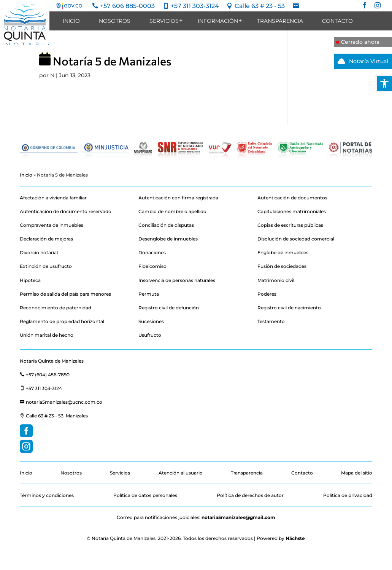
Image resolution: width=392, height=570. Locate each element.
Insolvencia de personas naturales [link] (177, 280)
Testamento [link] (271, 321)
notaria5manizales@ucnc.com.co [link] (61, 402)
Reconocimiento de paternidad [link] (56, 308)
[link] (384, 83)
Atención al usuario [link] (181, 473)
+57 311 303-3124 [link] (41, 388)
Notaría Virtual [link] (361, 61)
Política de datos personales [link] (145, 495)
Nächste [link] (295, 538)
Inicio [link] (71, 21)
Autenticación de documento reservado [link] (66, 211)
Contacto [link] (337, 21)
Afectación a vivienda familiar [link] (53, 198)
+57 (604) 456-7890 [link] (45, 375)
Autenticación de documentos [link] (292, 198)
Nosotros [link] (115, 21)
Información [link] (218, 21)
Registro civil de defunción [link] (169, 308)
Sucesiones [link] (151, 321)
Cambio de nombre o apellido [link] (172, 211)
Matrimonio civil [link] (276, 280)
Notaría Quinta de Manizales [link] (52, 361)
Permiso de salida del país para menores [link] (65, 294)
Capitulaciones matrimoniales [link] (292, 211)
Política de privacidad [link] (348, 495)
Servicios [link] (164, 21)
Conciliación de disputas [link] (166, 225)
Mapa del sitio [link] (357, 473)
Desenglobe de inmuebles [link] (168, 239)
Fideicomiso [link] (152, 266)
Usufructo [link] (150, 335)
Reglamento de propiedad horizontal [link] (62, 321)
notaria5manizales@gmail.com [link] (238, 517)
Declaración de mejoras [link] (46, 239)
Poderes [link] (267, 294)
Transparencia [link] (280, 21)
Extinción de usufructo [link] (46, 266)
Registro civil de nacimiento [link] (289, 308)
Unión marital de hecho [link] (47, 335)
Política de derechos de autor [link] (250, 495)
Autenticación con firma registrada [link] (178, 198)
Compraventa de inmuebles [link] (52, 225)
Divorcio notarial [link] (39, 252)
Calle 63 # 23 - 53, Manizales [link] (54, 416)
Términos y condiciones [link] (47, 495)
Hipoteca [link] (30, 280)
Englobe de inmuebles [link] (283, 252)
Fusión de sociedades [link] (282, 266)
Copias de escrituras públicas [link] (290, 225)
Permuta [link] (149, 294)
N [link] (52, 75)
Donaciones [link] (152, 252)
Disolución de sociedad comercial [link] (296, 239)
